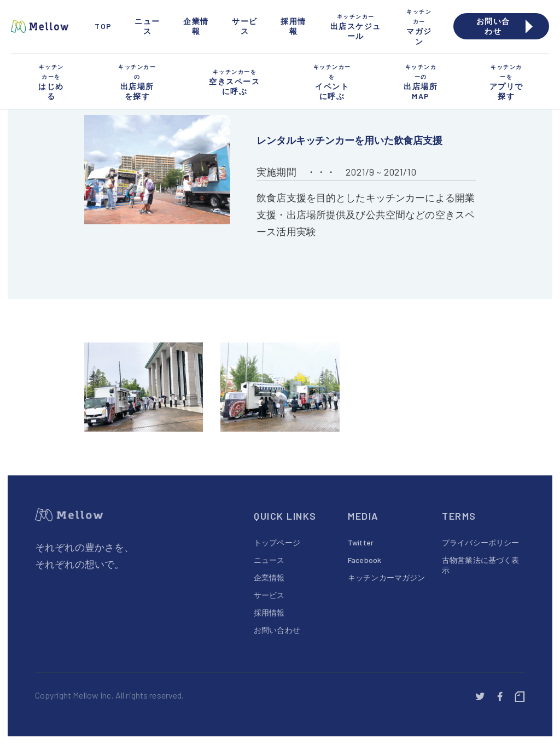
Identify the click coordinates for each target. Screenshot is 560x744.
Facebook (364, 560)
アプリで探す (506, 82)
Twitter (361, 542)
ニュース (147, 26)
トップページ (277, 542)
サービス (245, 26)
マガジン (419, 26)
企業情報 (196, 26)
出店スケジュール (356, 26)
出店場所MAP (421, 82)
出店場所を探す (137, 82)
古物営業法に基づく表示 (480, 565)
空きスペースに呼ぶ (234, 81)
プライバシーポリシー (480, 542)
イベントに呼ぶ (332, 82)
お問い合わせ (277, 630)
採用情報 (293, 26)
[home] (42, 26)
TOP (103, 26)
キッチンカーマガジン (386, 577)
